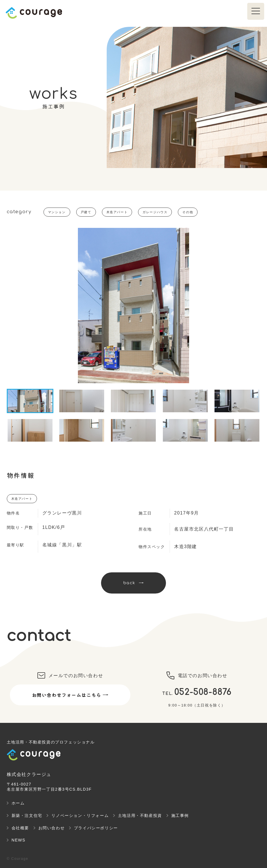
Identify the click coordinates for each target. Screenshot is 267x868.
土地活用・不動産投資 (140, 815)
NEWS (19, 840)
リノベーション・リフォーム (80, 815)
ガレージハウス (155, 212)
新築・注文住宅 (27, 815)
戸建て (86, 212)
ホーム (18, 803)
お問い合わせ (52, 828)
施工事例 (180, 815)
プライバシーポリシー (96, 828)
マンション (57, 212)
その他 (188, 212)
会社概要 (20, 828)
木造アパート (117, 212)
